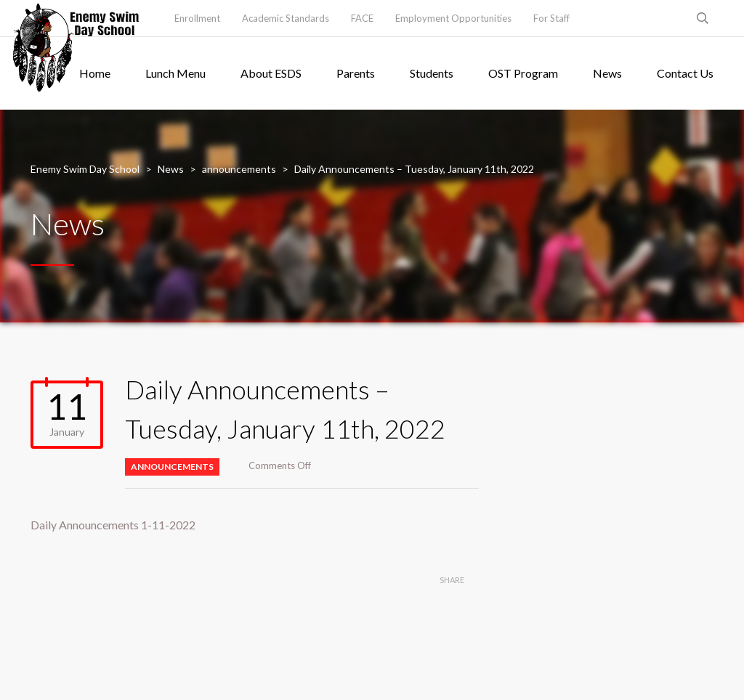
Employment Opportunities (453, 18)
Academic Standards (286, 18)
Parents (356, 73)
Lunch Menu (175, 73)
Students (432, 73)
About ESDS (271, 73)
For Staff (551, 18)
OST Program (523, 73)
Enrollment (197, 18)
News (607, 73)
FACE (362, 18)
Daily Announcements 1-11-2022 (113, 525)
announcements (172, 467)
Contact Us (685, 73)
